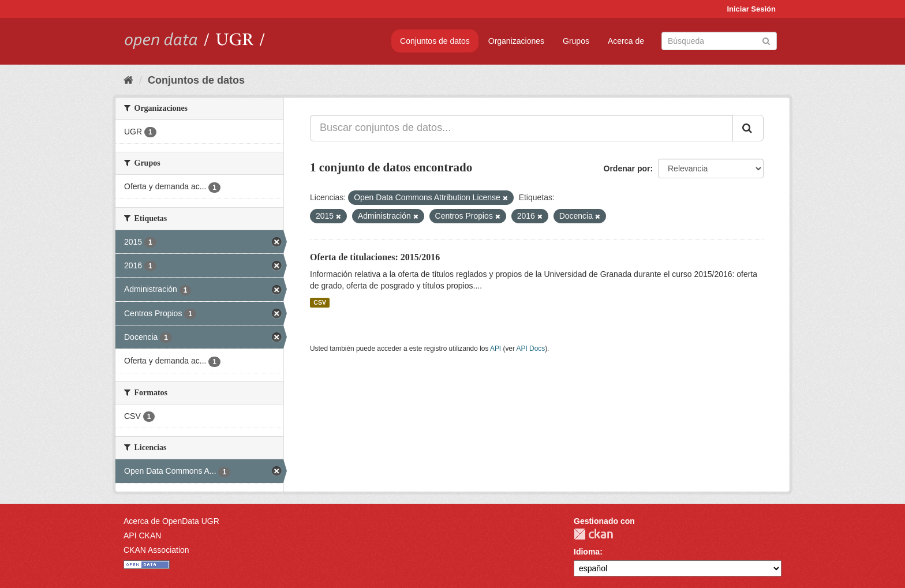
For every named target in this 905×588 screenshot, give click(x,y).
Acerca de (626, 41)
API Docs (531, 349)
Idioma (587, 552)
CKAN (593, 534)
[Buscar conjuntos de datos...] (521, 128)
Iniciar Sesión (751, 9)
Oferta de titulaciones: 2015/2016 (375, 257)
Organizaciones (516, 41)
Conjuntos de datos (435, 41)
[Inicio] (128, 80)
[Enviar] (766, 40)
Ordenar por (627, 168)
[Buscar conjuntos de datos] (719, 41)
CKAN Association (156, 550)
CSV (320, 302)
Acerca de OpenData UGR (171, 521)
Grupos (576, 41)
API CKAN (142, 535)
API (495, 349)
